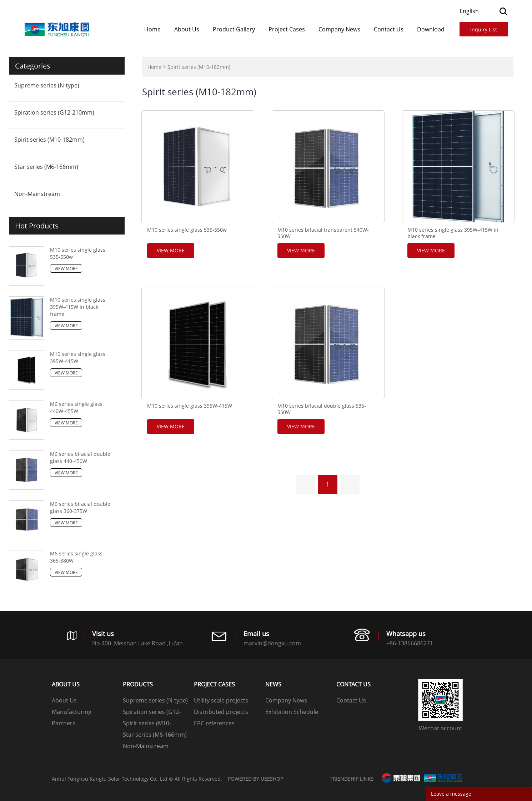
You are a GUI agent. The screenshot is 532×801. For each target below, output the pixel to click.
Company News (339, 29)
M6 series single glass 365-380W (76, 557)
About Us (187, 29)
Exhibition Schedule (292, 712)
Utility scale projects (221, 700)
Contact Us (389, 29)
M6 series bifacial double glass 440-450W (80, 457)
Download (431, 29)
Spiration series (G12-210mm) (54, 112)
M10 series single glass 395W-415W (78, 357)
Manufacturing (72, 712)
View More (66, 269)
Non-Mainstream (37, 194)
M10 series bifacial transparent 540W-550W (323, 233)
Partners (64, 723)
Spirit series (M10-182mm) (49, 140)
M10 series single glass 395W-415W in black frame (78, 307)
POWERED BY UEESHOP (255, 779)
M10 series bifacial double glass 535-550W (322, 409)
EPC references (214, 723)
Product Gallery (234, 29)
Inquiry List (484, 29)
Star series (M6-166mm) (46, 167)
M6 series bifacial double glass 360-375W (80, 507)
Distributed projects (221, 712)
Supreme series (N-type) (47, 85)
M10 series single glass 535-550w (78, 253)
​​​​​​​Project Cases (287, 29)
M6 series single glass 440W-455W (76, 407)
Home (152, 29)
